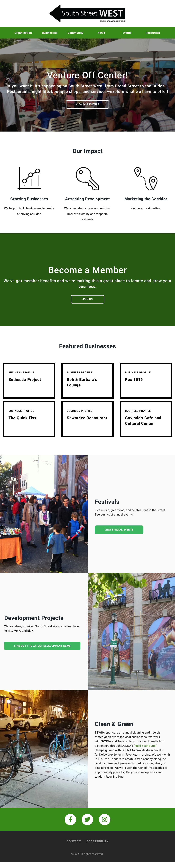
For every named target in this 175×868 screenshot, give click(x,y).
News (101, 32)
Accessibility (97, 841)
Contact (74, 841)
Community (75, 32)
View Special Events (119, 529)
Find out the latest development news (42, 645)
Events (127, 32)
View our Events (87, 104)
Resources (153, 32)
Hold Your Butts (145, 745)
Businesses (50, 32)
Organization (23, 32)
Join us (88, 299)
